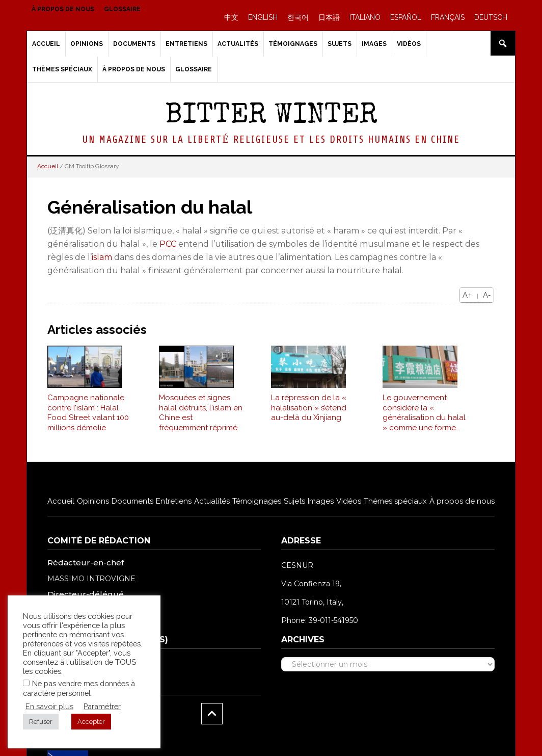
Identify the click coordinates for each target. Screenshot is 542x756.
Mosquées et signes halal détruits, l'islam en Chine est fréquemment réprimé (201, 418)
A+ (467, 295)
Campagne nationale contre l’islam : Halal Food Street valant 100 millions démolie (88, 418)
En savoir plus (49, 706)
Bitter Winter (271, 116)
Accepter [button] (91, 722)
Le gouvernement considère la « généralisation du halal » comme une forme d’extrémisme (424, 418)
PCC (168, 244)
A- (487, 295)
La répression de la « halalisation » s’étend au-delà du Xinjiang (309, 413)
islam (102, 257)
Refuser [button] (41, 722)
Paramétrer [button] (102, 706)
